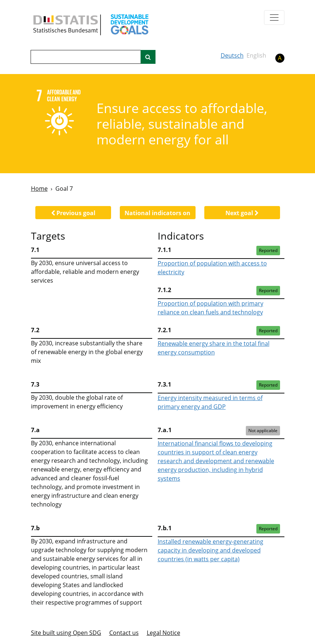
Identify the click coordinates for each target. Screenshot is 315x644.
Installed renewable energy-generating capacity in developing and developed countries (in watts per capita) (210, 550)
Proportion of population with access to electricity (212, 268)
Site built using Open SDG (66, 633)
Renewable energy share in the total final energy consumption (214, 348)
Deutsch (232, 55)
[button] (73, 213)
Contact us (124, 633)
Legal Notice (164, 633)
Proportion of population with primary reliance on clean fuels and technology (210, 308)
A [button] (280, 58)
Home (39, 189)
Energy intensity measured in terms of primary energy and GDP (210, 402)
